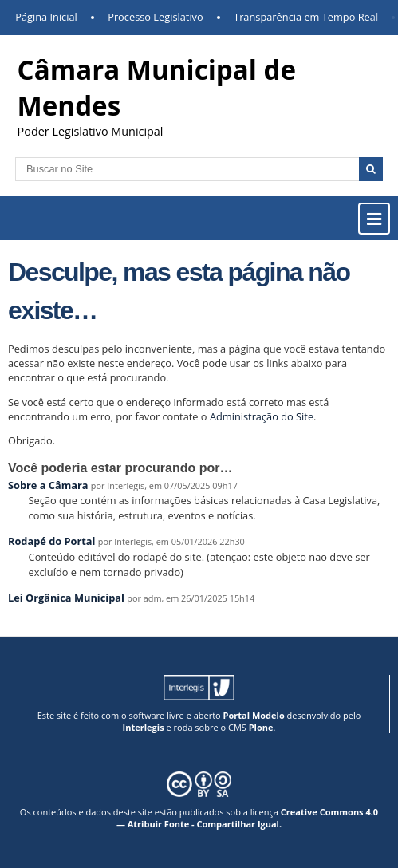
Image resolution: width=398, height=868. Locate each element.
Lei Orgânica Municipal (66, 598)
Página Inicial (46, 17)
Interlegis (144, 727)
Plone (261, 727)
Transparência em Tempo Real (306, 17)
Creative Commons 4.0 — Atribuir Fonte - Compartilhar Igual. (247, 818)
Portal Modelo (254, 715)
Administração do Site (262, 416)
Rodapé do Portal (52, 541)
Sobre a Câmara (48, 485)
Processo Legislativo (156, 17)
